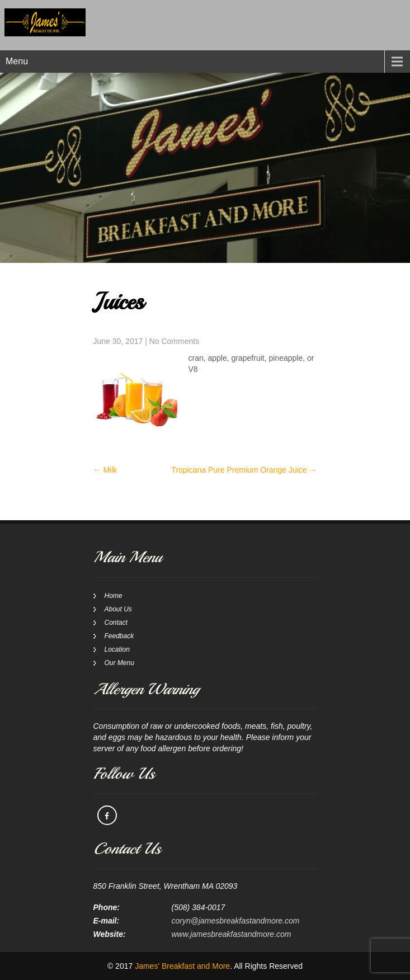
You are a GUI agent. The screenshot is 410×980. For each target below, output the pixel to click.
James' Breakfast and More (182, 966)
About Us (118, 609)
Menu (17, 61)
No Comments (174, 341)
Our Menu (119, 663)
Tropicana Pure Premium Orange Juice (244, 470)
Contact (116, 623)
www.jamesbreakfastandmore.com (232, 934)
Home (114, 596)
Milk (105, 470)
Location (117, 649)
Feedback (119, 636)
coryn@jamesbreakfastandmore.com (236, 921)
